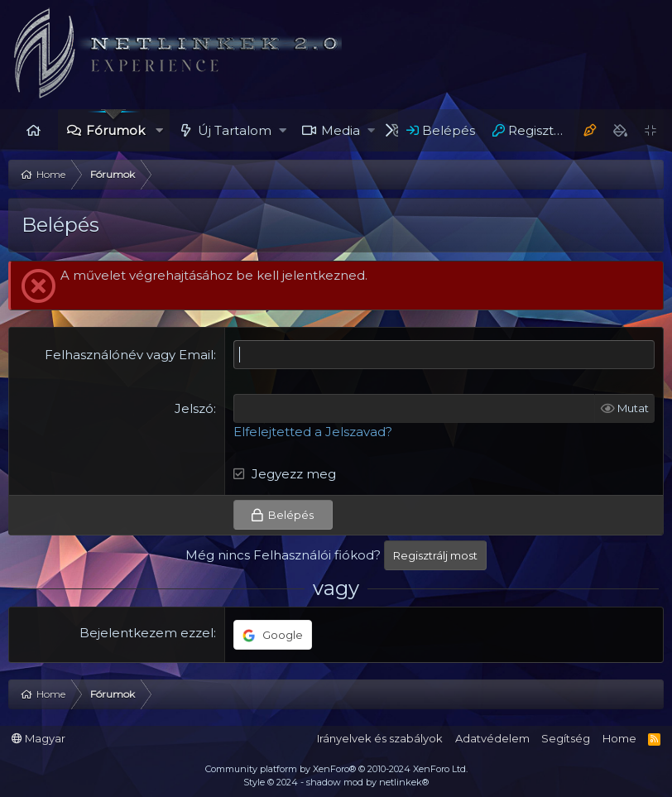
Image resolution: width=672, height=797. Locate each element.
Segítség (566, 738)
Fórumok (115, 130)
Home (33, 130)
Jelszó (194, 408)
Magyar (38, 738)
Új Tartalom (235, 130)
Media (341, 130)
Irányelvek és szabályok (380, 738)
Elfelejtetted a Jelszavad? (313, 432)
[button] (159, 130)
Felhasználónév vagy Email (129, 355)
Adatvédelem (492, 738)
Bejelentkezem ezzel (146, 633)
